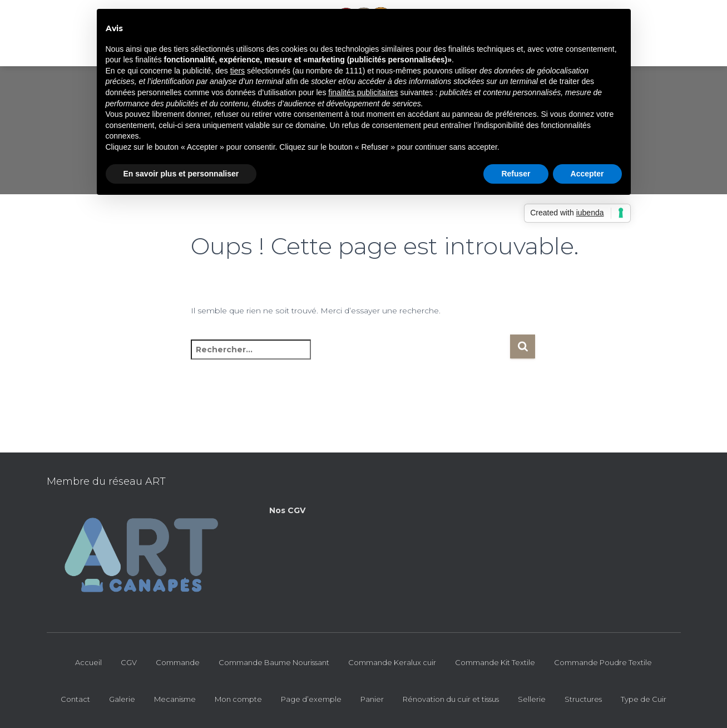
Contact (75, 699)
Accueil (88, 662)
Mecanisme (175, 699)
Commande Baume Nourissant (274, 662)
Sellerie (532, 699)
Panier (372, 699)
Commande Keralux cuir (392, 662)
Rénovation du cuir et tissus (451, 699)
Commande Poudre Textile (603, 662)
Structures (583, 699)
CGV (129, 662)
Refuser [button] (516, 174)
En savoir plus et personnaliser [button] (181, 174)
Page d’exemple (311, 699)
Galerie (122, 699)
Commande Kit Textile (495, 662)
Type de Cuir (644, 699)
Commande (178, 662)
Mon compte (238, 699)
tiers (238, 71)
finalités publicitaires (363, 92)
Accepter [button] (587, 174)
